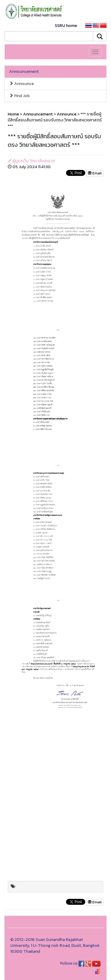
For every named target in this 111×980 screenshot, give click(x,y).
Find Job (19, 96)
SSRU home (66, 26)
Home (13, 114)
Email (95, 173)
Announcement (24, 72)
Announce (21, 84)
